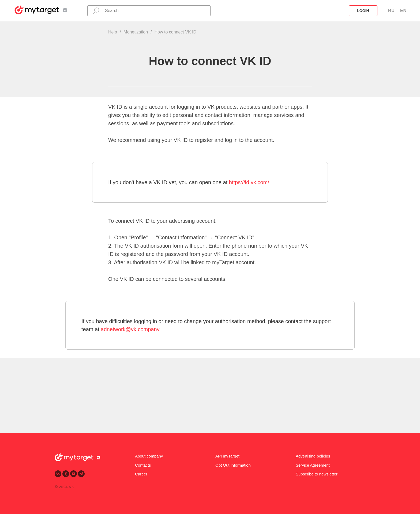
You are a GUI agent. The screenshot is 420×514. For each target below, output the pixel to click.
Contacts (143, 465)
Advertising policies (313, 456)
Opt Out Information (233, 465)
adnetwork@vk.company (130, 329)
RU (391, 11)
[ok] (66, 474)
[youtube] (74, 474)
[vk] (58, 474)
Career (141, 474)
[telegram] (81, 474)
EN (403, 11)
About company (149, 456)
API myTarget (227, 456)
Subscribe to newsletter (317, 474)
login (363, 11)
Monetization (136, 32)
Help (113, 32)
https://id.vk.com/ (249, 182)
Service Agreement (313, 465)
